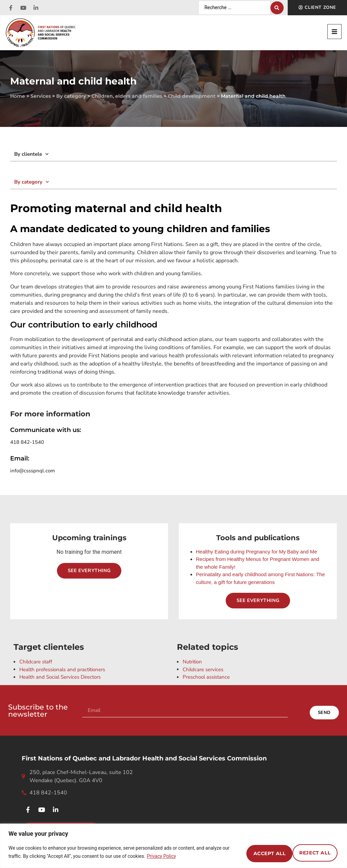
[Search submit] (277, 8)
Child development (192, 96)
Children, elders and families (127, 96)
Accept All (311, 852)
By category (71, 96)
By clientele (31, 154)
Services (41, 96)
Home (18, 96)
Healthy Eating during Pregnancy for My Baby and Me (257, 552)
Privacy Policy (187, 856)
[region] (173, 846)
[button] (334, 32)
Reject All (253, 852)
